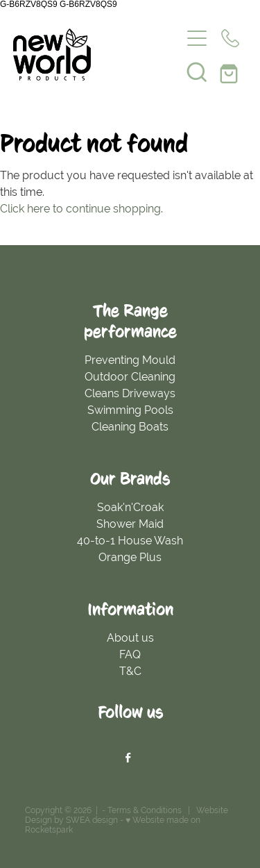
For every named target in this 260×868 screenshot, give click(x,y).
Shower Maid (130, 524)
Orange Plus (130, 557)
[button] (197, 72)
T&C (130, 671)
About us (130, 638)
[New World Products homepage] (97, 55)
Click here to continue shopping (80, 209)
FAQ (130, 654)
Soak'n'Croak (130, 507)
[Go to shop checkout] (230, 72)
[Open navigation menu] (197, 38)
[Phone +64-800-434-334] (230, 38)
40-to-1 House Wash (130, 541)
